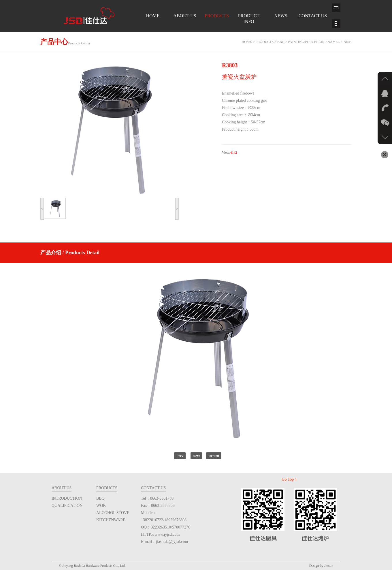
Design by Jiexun (321, 566)
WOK (101, 506)
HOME (153, 16)
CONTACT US (313, 16)
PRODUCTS (217, 16)
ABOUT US (185, 16)
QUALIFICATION (67, 506)
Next (196, 456)
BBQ (100, 498)
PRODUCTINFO (249, 19)
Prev (180, 456)
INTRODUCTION (67, 498)
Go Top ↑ (289, 479)
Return (214, 456)
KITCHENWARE (111, 520)
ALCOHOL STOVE (113, 513)
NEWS (281, 16)
